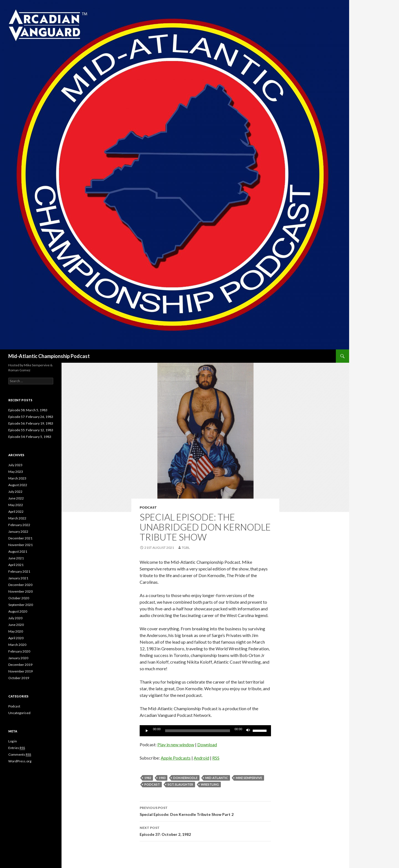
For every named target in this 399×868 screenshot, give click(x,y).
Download (207, 744)
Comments (20, 755)
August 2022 (18, 485)
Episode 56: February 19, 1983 (31, 423)
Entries (17, 748)
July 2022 (15, 492)
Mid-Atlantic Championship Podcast (49, 356)
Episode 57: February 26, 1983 (31, 417)
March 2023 (17, 478)
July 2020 (15, 618)
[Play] (147, 731)
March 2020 (17, 645)
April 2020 (16, 638)
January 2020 (18, 658)
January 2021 (18, 578)
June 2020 (16, 625)
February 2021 (19, 571)
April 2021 (16, 565)
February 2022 (19, 525)
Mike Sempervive (249, 778)
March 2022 (17, 518)
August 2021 (18, 551)
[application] (205, 731)
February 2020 (19, 651)
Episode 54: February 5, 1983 (30, 437)
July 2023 (15, 465)
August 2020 (18, 611)
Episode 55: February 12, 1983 (31, 430)
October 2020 (19, 598)
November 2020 (21, 591)
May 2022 (16, 505)
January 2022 (18, 531)
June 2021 (16, 558)
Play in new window (176, 744)
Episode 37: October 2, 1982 (205, 831)
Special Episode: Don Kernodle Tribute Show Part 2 (205, 811)
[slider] (198, 731)
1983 (162, 778)
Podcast (148, 507)
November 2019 (21, 671)
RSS (216, 758)
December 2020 (20, 585)
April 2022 (16, 512)
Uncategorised (19, 713)
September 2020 (21, 605)
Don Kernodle (185, 778)
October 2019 (19, 678)
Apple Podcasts (176, 758)
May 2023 (16, 472)
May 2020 (16, 631)
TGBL (186, 548)
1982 (148, 778)
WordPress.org (20, 761)
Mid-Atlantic (217, 778)
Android (201, 758)
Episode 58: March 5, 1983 (28, 410)
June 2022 (16, 498)
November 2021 (21, 545)
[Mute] (248, 731)
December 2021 (20, 538)
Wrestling (210, 784)
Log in (13, 741)
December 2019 (20, 665)
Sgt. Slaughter (180, 784)
